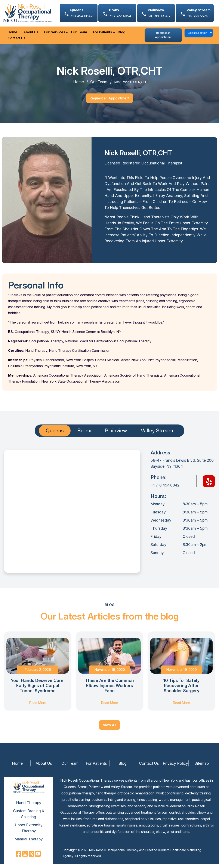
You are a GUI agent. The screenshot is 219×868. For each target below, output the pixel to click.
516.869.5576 (198, 13)
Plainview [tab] (116, 434)
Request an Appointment (163, 37)
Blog (120, 34)
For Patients (101, 34)
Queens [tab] (55, 434)
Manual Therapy (29, 843)
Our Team (77, 34)
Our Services (53, 34)
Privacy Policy (175, 767)
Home (11, 34)
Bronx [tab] (84, 434)
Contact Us (15, 40)
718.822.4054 (120, 13)
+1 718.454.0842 (165, 489)
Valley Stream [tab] (157, 434)
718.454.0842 (81, 13)
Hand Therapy (29, 806)
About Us (29, 34)
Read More (38, 706)
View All (109, 729)
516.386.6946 (159, 13)
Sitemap (202, 767)
